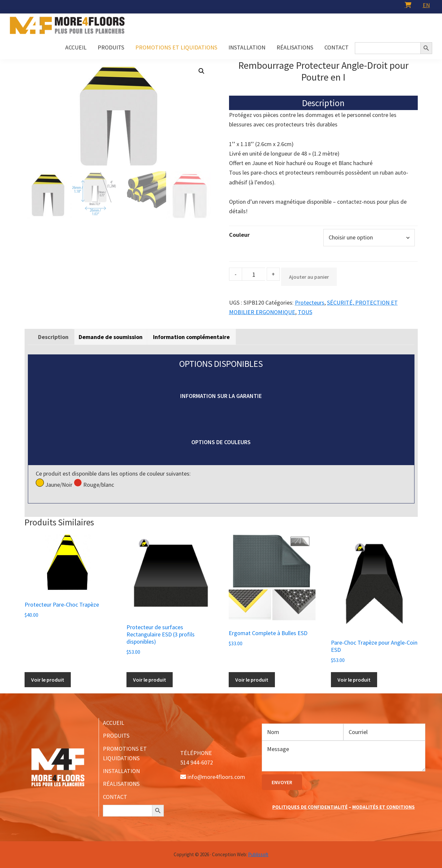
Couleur (239, 235)
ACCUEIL (114, 723)
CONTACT (115, 797)
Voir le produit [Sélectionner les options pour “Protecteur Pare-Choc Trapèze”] (48, 680)
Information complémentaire (191, 337)
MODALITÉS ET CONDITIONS (384, 807)
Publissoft (258, 854)
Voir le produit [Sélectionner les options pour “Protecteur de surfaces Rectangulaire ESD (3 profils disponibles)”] (150, 680)
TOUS (305, 312)
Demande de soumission (111, 337)
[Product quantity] (254, 274)
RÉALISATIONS (121, 784)
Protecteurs (310, 302)
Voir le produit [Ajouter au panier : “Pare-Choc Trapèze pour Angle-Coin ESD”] (354, 680)
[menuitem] (426, 5)
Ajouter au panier (309, 277)
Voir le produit (252, 680)
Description (53, 337)
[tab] (53, 337)
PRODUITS (116, 736)
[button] (202, 71)
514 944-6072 (197, 762)
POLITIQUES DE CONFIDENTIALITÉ (310, 807)
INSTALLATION (121, 771)
